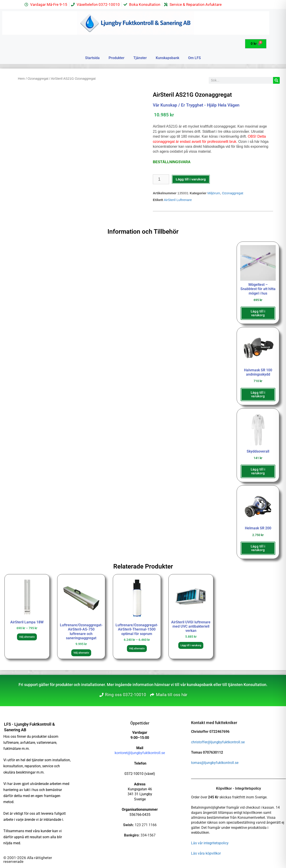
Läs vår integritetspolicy (210, 843)
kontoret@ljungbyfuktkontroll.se (140, 753)
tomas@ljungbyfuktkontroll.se (215, 763)
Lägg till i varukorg (191, 179)
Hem (21, 79)
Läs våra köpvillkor (206, 853)
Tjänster (140, 58)
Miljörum (214, 193)
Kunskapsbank (167, 58)
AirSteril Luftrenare (178, 200)
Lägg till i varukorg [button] (258, 313)
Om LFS (195, 58)
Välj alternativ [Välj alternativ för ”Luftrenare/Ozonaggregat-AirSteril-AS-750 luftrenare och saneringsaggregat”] (81, 653)
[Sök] (276, 80)
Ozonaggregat (38, 79)
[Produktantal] (161, 179)
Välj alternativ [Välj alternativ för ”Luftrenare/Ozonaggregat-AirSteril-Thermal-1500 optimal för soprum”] (137, 649)
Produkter (117, 58)
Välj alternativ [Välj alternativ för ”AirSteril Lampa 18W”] (27, 637)
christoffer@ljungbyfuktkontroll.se (218, 742)
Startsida (92, 58)
